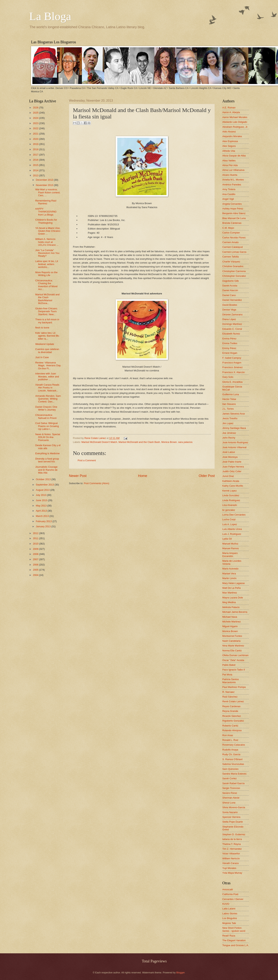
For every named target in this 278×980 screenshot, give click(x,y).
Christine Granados (233, 266)
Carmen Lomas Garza (234, 252)
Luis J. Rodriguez (232, 534)
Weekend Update (45, 344)
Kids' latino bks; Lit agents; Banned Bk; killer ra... (47, 336)
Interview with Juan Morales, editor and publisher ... (47, 376)
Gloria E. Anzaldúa (232, 382)
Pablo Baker (229, 665)
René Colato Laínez (233, 701)
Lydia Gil (227, 539)
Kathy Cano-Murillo (233, 486)
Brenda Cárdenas (232, 223)
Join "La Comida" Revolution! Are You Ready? (47, 253)
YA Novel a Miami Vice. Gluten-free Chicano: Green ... (48, 231)
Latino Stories (230, 913)
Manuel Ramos (231, 548)
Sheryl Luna (229, 803)
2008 (36, 554)
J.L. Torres (228, 409)
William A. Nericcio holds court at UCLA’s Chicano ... (47, 242)
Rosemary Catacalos (234, 745)
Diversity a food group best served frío (47, 460)
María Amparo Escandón (230, 555)
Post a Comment (87, 460)
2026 (36, 108)
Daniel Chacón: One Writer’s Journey (46, 408)
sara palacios (185, 442)
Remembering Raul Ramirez (46, 202)
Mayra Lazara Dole (233, 598)
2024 (36, 118)
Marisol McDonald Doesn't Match (99, 442)
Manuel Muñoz (230, 544)
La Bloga (50, 16)
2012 (36, 533)
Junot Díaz (228, 476)
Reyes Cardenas (231, 706)
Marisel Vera (229, 574)
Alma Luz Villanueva (233, 170)
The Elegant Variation (234, 940)
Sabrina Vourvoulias (233, 764)
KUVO (226, 904)
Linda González (231, 495)
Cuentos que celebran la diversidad (47, 351)
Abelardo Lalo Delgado (235, 122)
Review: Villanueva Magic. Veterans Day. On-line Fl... (48, 366)
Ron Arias (228, 735)
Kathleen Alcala (231, 481)
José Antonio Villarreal (234, 447)
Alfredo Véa (229, 151)
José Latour (229, 452)
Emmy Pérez (229, 348)
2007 (36, 559)
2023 (36, 123)
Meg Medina (229, 602)
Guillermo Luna (231, 394)
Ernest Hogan (230, 353)
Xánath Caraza (230, 863)
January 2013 (44, 526)
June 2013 (42, 500)
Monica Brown (169, 442)
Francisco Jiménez (232, 367)
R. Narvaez (228, 692)
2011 (36, 538)
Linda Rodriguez (231, 500)
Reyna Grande (230, 711)
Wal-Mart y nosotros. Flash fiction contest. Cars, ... (48, 192)
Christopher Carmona (234, 271)
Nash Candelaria (231, 641)
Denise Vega (229, 310)
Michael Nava (230, 617)
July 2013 (41, 495)
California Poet (230, 894)
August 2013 (43, 490)
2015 (36, 165)
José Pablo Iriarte (232, 462)
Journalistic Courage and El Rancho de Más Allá (46, 470)
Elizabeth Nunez (231, 334)
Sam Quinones (230, 769)
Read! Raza (229, 936)
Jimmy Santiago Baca (234, 428)
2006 (36, 565)
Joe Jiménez (229, 433)
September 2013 (45, 485)
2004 (36, 575)
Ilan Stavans (229, 404)
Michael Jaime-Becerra (235, 612)
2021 (36, 134)
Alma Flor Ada (230, 165)
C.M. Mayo (228, 228)
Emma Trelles (230, 343)
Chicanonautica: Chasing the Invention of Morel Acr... (46, 285)
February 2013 (44, 521)
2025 (36, 113)
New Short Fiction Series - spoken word (234, 929)
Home (143, 476)
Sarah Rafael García (233, 783)
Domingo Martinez (232, 324)
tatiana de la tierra (232, 839)
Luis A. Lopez (230, 524)
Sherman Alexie (231, 798)
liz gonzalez (229, 510)
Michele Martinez (232, 622)
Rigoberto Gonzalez (233, 721)
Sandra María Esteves (234, 774)
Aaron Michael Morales (235, 117)
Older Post (207, 476)
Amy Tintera (229, 189)
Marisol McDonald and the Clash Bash (139, 442)
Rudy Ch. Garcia (231, 754)
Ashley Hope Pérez (233, 209)
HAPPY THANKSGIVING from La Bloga (46, 212)
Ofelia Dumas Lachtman (235, 655)
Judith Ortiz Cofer (232, 471)
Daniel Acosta (230, 286)
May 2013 (41, 506)
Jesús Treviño (230, 418)
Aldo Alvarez (229, 132)
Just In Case (42, 357)
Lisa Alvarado (230, 505)
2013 (36, 175)
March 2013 (43, 516)
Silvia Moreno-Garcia (234, 807)
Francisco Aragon (232, 363)
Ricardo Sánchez (232, 716)
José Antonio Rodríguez (235, 442)
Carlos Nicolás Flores (234, 238)
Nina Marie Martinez (233, 646)
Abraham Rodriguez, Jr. (235, 127)
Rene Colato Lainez (96, 438)
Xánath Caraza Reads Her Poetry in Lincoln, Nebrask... (47, 388)
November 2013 (45, 185)
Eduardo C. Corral (232, 329)
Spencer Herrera (231, 817)
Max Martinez (230, 593)
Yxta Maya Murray (232, 873)
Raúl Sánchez (230, 697)
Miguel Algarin (230, 626)
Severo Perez (230, 793)
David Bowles (230, 305)
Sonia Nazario (230, 812)
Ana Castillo (229, 194)
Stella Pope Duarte (233, 822)
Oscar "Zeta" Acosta (233, 660)
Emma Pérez (229, 339)
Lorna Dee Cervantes (234, 515)
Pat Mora (227, 675)
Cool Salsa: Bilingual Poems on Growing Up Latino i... (47, 426)
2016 (36, 160)
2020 (36, 139)
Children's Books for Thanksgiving (46, 221)
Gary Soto (228, 377)
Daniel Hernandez (232, 300)
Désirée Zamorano (232, 315)
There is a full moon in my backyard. (47, 321)
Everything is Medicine (47, 453)
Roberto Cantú (230, 726)
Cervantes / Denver (233, 899)
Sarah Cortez (230, 778)
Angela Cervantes (232, 204)
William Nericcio (231, 858)
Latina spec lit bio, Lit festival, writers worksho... (47, 264)
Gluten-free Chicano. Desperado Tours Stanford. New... (46, 311)
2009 (36, 549)
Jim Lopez (228, 423)
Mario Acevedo (230, 569)
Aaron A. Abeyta (231, 112)
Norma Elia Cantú (232, 651)
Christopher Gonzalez (234, 276)
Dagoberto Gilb (231, 281)
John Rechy (229, 438)
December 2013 (45, 180)
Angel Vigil (228, 199)
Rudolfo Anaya (230, 750)
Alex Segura (229, 146)
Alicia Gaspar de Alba (234, 156)
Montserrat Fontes (232, 636)
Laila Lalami (229, 909)
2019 (36, 144)
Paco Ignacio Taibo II (234, 670)
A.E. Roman (229, 108)
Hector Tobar (229, 399)
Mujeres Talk (229, 923)
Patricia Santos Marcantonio (231, 681)
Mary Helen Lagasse (233, 583)
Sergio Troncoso (231, 788)
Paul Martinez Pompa (234, 687)
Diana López (229, 319)
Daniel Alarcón (230, 290)
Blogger (180, 973)
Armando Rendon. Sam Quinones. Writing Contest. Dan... (48, 399)
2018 (36, 149)
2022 (36, 128)
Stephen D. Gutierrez (234, 834)
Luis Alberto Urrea (232, 529)
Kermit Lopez (230, 491)
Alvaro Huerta (230, 175)
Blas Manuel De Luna (234, 218)
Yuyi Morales (229, 868)
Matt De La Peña (232, 588)
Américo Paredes (232, 185)
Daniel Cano (229, 295)
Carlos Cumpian (231, 233)
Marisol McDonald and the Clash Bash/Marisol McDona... (47, 299)
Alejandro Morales (232, 136)
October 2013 (44, 479)
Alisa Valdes (229, 161)
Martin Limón (229, 578)
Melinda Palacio (231, 607)
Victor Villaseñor (231, 854)
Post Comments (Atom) (97, 483)
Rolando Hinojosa (232, 730)
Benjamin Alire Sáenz (234, 213)
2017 (36, 155)
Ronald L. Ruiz (230, 740)
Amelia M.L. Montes (233, 180)
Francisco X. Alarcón (233, 372)
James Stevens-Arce (234, 414)
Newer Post (78, 476)
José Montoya (230, 457)
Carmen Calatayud (232, 247)
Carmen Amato (230, 242)
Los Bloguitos (230, 918)
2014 (36, 170)
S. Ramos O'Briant (232, 759)
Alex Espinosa (230, 141)
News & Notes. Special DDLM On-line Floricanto (48, 437)
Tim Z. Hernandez (232, 849)
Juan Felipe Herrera (233, 467)
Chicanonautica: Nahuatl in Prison (46, 416)
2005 (36, 570)
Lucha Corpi (229, 519)
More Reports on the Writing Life (46, 274)
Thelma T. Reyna (232, 844)
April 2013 (42, 511)
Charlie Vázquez (231, 262)
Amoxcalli (228, 889)
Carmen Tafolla (230, 257)
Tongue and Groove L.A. (236, 945)
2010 (36, 544)
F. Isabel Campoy (232, 358)
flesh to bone (42, 328)
